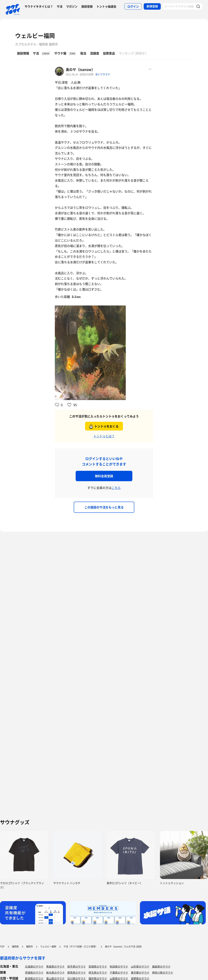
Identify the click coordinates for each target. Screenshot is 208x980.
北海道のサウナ (34, 966)
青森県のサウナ (55, 966)
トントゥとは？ (104, 436)
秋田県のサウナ (119, 966)
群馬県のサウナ (77, 972)
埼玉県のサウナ (98, 972)
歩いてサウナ (103, 74)
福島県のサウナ (161, 966)
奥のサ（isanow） (80, 70)
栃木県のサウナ (55, 972)
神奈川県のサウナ (163, 972)
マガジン (72, 6)
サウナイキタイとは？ (39, 6)
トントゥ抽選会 (106, 6)
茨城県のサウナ (34, 972)
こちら (116, 488)
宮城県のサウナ (98, 966)
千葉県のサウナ (119, 972)
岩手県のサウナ (77, 966)
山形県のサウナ (140, 966)
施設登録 (87, 6)
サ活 (60, 6)
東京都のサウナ (140, 972)
